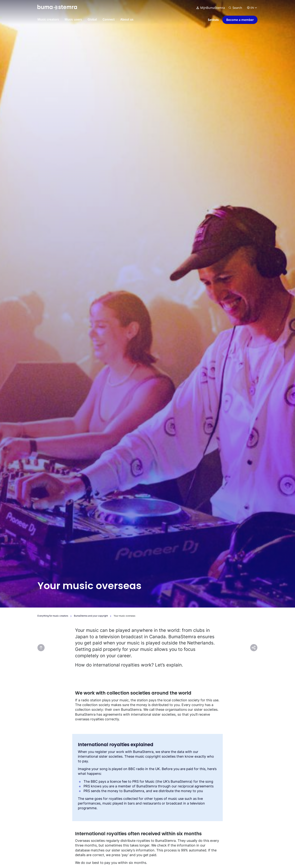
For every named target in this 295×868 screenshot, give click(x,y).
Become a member (240, 20)
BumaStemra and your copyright (91, 616)
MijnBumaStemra (211, 8)
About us (127, 19)
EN (252, 8)
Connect (109, 19)
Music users (73, 19)
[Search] (235, 8)
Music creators (48, 19)
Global (92, 19)
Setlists (213, 20)
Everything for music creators (53, 616)
